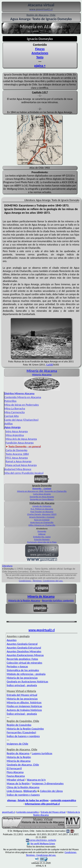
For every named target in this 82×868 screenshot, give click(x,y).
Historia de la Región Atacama (24, 601)
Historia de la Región (19, 757)
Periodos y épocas (17, 666)
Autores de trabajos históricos (24, 710)
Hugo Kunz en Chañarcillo (42, 522)
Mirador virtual (16, 780)
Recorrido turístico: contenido (58, 601)
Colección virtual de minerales (24, 663)
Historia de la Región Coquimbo (25, 729)
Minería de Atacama (41, 596)
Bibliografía (30, 791)
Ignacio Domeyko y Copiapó (42, 517)
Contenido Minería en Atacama (23, 397)
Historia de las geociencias (22, 678)
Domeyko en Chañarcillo (55, 491)
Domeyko (42, 531)
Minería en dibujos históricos (24, 702)
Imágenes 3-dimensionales (48, 783)
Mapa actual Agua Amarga (21, 465)
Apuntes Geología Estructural (24, 648)
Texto (40, 57)
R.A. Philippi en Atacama (42, 509)
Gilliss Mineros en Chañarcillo (42, 525)
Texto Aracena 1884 (17, 454)
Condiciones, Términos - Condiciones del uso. (51, 854)
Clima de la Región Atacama (23, 787)
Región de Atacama (18, 753)
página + (40, 66)
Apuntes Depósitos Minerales (24, 651)
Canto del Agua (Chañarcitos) (21, 420)
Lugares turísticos (42, 753)
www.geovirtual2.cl (42, 630)
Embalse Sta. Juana (42, 537)
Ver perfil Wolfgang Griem (41, 844)
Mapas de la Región (18, 783)
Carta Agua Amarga (42, 494)
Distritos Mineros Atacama (19, 393)
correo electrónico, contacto (43, 840)
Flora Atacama (15, 772)
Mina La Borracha (15, 408)
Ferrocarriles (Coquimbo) (21, 732)
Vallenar (42, 534)
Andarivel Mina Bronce (18, 469)
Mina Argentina (15, 435)
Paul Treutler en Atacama (42, 512)
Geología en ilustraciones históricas (27, 681)
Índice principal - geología (22, 685)
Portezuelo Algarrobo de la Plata (42, 542)
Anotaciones (40, 53)
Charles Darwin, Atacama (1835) (42, 514)
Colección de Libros (51, 791)
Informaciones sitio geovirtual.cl (42, 804)
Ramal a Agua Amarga (18, 461)
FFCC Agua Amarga (17, 458)
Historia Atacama (42, 375)
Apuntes (12, 640)
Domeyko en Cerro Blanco (42, 499)
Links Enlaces (14, 791)
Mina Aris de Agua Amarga (21, 439)
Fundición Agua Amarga (20, 443)
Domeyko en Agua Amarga (42, 497)
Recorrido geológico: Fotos (22, 659)
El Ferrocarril (14, 768)
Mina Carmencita (14, 412)
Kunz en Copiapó (42, 520)
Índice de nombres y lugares (23, 795)
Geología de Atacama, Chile (23, 765)
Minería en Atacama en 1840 (31, 491)
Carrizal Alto (12, 416)
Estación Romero (42, 539)
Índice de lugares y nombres (23, 736)
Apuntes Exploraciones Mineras (25, 655)
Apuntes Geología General (22, 644)
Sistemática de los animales (23, 670)
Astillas (9, 424)
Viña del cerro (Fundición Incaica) (24, 473)
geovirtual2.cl (9, 812)
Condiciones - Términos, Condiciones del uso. (41, 581)
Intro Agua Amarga (17, 431)
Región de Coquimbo (19, 725)
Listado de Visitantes (42, 506)
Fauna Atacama (16, 776)
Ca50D (50, 365)
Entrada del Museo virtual (22, 695)
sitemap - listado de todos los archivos (28, 800)
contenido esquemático (63, 800)
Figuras (40, 49)
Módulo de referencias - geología (26, 674)
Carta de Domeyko (16, 450)
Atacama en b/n (36, 780)
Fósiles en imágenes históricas (24, 706)
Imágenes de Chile (17, 744)
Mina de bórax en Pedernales (22, 405)
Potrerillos (10, 401)
